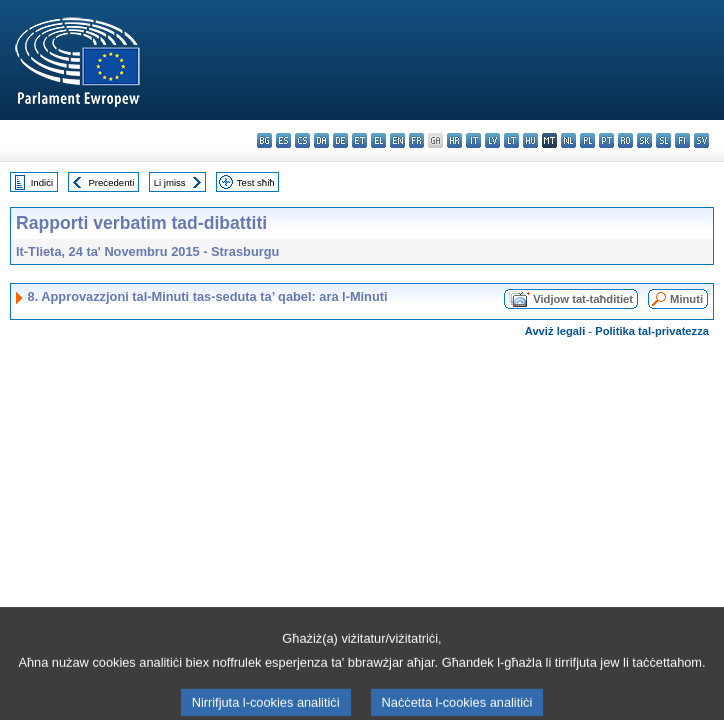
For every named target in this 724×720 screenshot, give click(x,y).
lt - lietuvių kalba (511, 140)
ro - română (625, 140)
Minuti (686, 299)
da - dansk (321, 140)
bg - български (264, 140)
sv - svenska (701, 140)
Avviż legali (555, 331)
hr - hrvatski (454, 140)
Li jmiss (170, 182)
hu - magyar (530, 140)
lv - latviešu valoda (492, 140)
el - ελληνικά (378, 140)
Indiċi (42, 182)
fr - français (416, 140)
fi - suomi (682, 140)
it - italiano (473, 140)
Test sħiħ (256, 182)
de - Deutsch (340, 140)
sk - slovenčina (644, 140)
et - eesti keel (359, 140)
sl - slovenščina (663, 140)
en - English (397, 140)
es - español (283, 140)
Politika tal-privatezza (652, 331)
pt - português (606, 140)
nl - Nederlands (568, 140)
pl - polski (587, 140)
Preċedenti (111, 182)
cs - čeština (302, 140)
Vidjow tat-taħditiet (583, 299)
